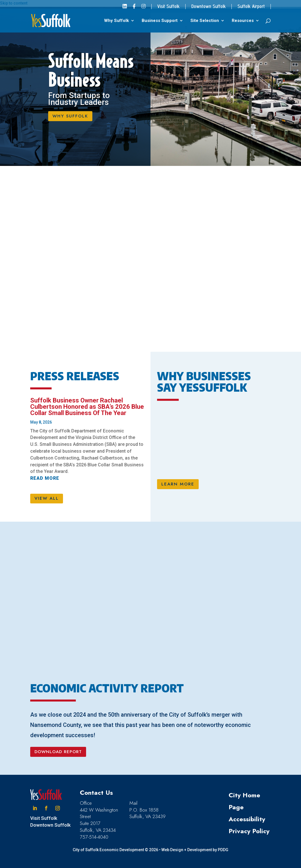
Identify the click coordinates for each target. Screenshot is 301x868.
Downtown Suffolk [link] (209, 7)
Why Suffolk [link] (116, 21)
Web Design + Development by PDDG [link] (195, 850)
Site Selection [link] (205, 21)
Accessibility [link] (247, 819)
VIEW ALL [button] (47, 498)
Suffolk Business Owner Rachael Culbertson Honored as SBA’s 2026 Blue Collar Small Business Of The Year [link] (87, 407)
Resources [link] (243, 21)
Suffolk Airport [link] (251, 7)
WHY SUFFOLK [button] (70, 116)
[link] (125, 8)
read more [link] (45, 478)
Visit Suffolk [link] (168, 7)
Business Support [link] (160, 21)
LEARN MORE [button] (178, 484)
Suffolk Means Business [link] (91, 70)
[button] (35, 808)
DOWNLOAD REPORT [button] (58, 752)
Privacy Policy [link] (249, 831)
